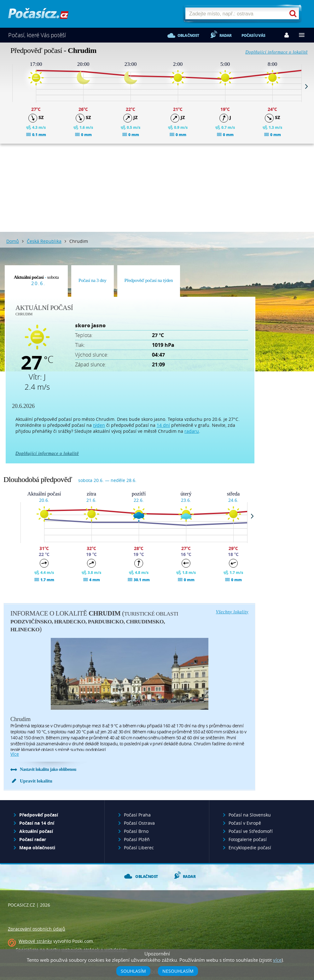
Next (306, 86)
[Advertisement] (157, 188)
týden (99, 425)
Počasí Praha (137, 815)
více (15, 754)
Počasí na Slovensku (250, 815)
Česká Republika (44, 241)
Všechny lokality (232, 612)
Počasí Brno (136, 831)
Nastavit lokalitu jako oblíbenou (48, 769)
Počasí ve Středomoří (251, 831)
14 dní (163, 425)
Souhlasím (133, 971)
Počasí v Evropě (245, 823)
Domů (13, 241)
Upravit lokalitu (36, 781)
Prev (8, 86)
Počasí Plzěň (137, 839)
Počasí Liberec (139, 848)
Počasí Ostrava (139, 823)
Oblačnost (188, 35)
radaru (192, 431)
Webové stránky (35, 941)
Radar (226, 35)
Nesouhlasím (178, 971)
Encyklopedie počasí (250, 848)
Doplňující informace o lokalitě (276, 52)
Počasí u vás (253, 35)
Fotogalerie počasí (248, 839)
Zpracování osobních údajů (37, 929)
